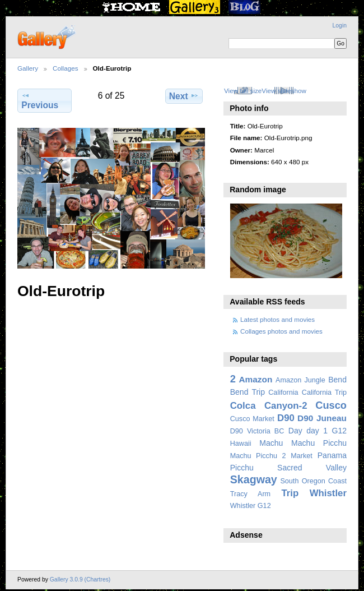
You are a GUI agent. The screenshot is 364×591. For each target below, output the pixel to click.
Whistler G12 (251, 506)
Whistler (328, 493)
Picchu (242, 468)
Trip (290, 493)
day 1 (317, 431)
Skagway (254, 479)
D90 (286, 418)
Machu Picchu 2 (258, 456)
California (283, 393)
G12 (339, 431)
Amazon (255, 379)
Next (184, 96)
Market (302, 456)
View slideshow (284, 91)
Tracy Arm (250, 494)
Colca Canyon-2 (269, 406)
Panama (332, 455)
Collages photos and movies (281, 331)
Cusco (331, 405)
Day (295, 431)
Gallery (28, 68)
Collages (65, 68)
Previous (40, 100)
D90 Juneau (322, 418)
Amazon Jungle (300, 380)
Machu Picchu (319, 443)
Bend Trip (248, 392)
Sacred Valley (312, 468)
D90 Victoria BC (257, 431)
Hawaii (241, 444)
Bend (337, 380)
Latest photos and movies (277, 319)
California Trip (324, 393)
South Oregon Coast (313, 481)
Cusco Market (252, 419)
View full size (243, 91)
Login (340, 26)
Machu (271, 443)
